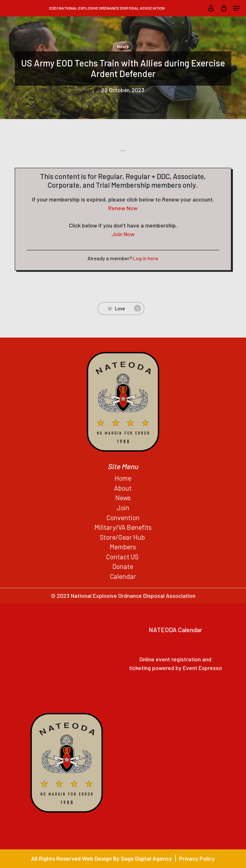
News (123, 46)
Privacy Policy (197, 858)
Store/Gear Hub (123, 537)
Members (123, 547)
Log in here (146, 258)
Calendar (123, 576)
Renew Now (123, 208)
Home (123, 478)
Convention (123, 517)
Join (123, 507)
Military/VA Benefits (123, 527)
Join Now (123, 234)
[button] (237, 8)
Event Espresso (202, 668)
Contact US (123, 557)
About (123, 488)
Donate (123, 566)
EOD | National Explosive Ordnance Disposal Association (107, 8)
